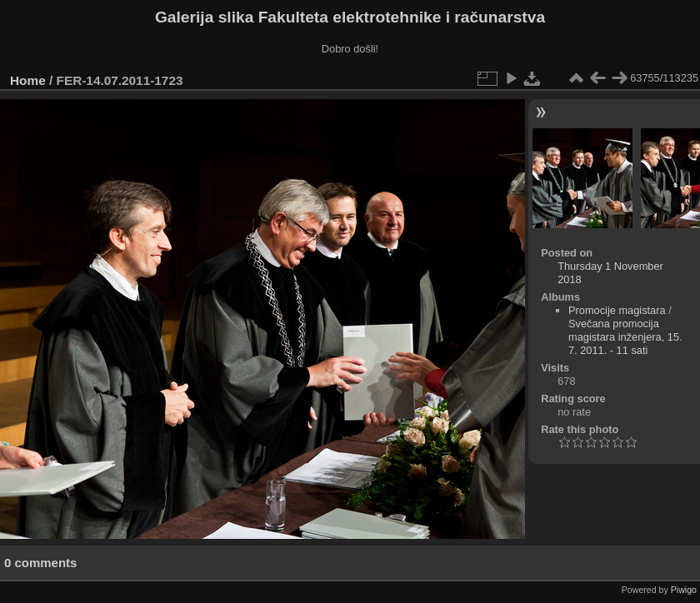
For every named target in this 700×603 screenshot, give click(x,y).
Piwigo (684, 590)
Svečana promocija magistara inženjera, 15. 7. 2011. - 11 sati (625, 337)
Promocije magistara (617, 310)
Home (28, 80)
